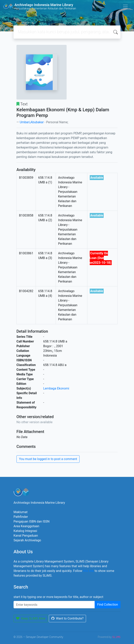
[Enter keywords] (54, 605)
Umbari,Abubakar (32, 122)
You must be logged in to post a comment (48, 459)
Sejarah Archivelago (27, 540)
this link (88, 571)
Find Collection (108, 605)
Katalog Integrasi (25, 531)
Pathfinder (21, 517)
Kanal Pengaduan (26, 536)
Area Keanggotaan (26, 526)
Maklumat (20, 512)
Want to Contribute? (67, 618)
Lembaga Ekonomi (56, 388)
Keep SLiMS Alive (31, 618)
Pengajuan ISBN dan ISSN (32, 521)
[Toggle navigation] (125, 6)
